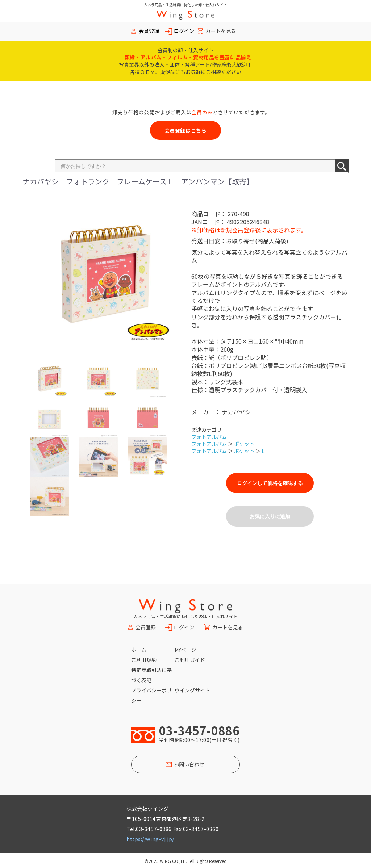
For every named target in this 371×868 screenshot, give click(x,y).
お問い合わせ (189, 764)
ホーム (139, 650)
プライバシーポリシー (151, 695)
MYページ (185, 650)
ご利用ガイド (190, 660)
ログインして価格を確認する (270, 483)
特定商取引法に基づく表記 (151, 675)
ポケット (244, 444)
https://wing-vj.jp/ (150, 839)
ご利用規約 (144, 660)
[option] (104, 274)
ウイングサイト (192, 690)
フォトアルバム (209, 437)
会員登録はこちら (185, 130)
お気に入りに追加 (270, 516)
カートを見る (221, 31)
